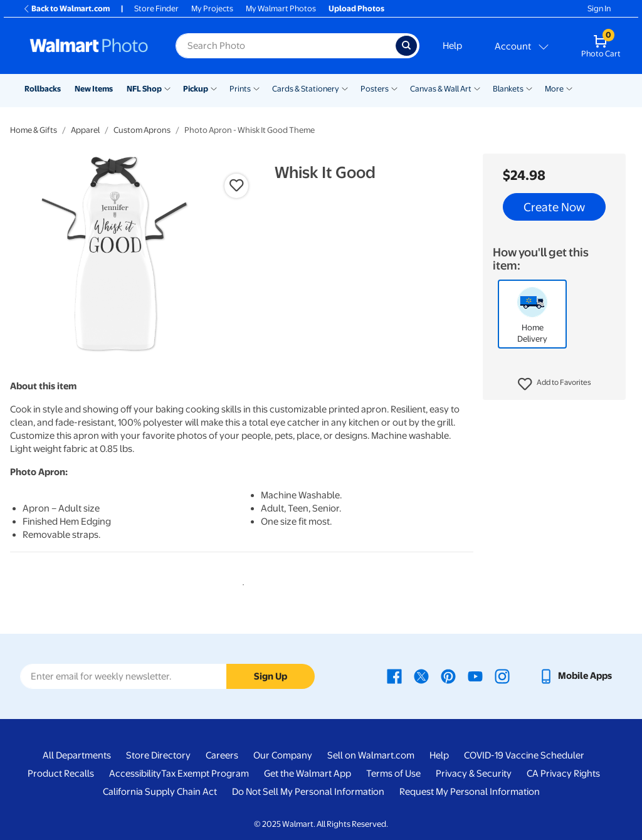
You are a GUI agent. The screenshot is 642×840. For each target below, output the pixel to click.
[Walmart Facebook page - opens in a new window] (394, 676)
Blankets (508, 89)
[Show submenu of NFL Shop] (167, 88)
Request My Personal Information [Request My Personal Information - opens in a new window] (470, 792)
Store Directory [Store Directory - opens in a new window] (158, 755)
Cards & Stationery (306, 89)
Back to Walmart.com (66, 8)
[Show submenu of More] (569, 88)
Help (452, 46)
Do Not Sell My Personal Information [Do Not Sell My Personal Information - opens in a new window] (308, 792)
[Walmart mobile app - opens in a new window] (575, 676)
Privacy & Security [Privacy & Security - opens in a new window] (474, 774)
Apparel (85, 130)
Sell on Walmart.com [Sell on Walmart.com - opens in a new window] (371, 755)
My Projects (212, 8)
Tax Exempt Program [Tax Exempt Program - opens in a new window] (205, 774)
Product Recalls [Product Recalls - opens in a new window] (61, 774)
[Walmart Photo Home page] (89, 46)
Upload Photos (356, 8)
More (554, 89)
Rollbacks (43, 89)
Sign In (599, 8)
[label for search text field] (286, 46)
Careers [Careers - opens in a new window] (222, 755)
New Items (94, 89)
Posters (375, 89)
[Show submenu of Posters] (394, 88)
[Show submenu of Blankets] (529, 88)
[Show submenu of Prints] (256, 88)
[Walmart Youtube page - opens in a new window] (475, 676)
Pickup (196, 89)
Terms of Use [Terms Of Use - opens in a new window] (393, 774)
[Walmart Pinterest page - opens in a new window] (448, 676)
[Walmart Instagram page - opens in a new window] (502, 676)
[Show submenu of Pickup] (214, 88)
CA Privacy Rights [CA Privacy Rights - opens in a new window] (563, 774)
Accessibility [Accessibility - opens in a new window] (135, 774)
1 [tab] (241, 582)
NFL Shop (144, 89)
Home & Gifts (34, 130)
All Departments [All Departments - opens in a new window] (77, 755)
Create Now (554, 207)
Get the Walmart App (308, 774)
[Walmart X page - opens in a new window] (421, 676)
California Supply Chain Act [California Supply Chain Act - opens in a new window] (160, 792)
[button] (555, 384)
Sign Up (271, 676)
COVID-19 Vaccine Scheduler (524, 755)
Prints (240, 89)
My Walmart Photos (281, 8)
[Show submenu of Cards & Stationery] (345, 88)
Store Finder (156, 8)
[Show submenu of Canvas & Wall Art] (477, 88)
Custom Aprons (142, 130)
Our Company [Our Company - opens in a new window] (283, 755)
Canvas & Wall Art (441, 89)
